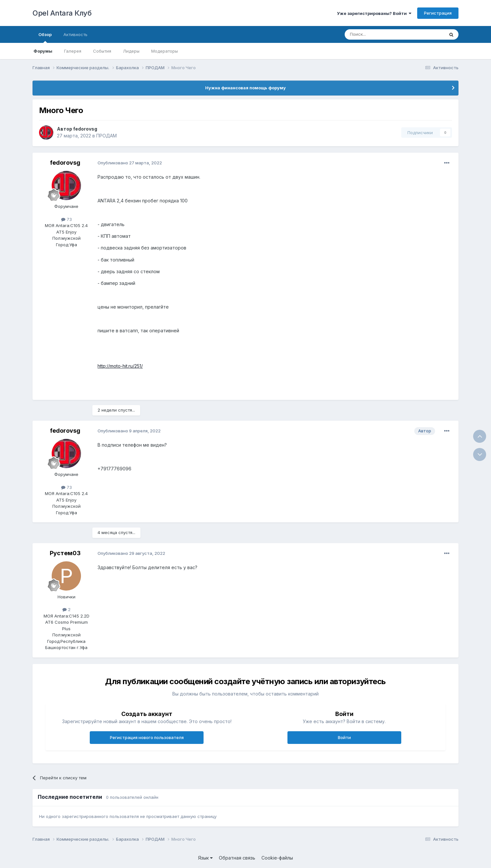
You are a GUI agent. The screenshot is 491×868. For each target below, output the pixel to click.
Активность (75, 34)
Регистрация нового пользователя (147, 737)
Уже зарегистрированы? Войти (374, 13)
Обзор (45, 37)
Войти (344, 737)
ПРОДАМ (106, 136)
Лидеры (131, 51)
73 (66, 219)
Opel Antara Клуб (62, 13)
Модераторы (165, 51)
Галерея (73, 51)
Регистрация (438, 13)
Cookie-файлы (277, 858)
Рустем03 (65, 553)
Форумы (43, 51)
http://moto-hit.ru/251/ (120, 366)
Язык (205, 858)
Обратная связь (237, 858)
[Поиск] (379, 34)
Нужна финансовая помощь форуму (245, 88)
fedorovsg (85, 129)
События (102, 51)
